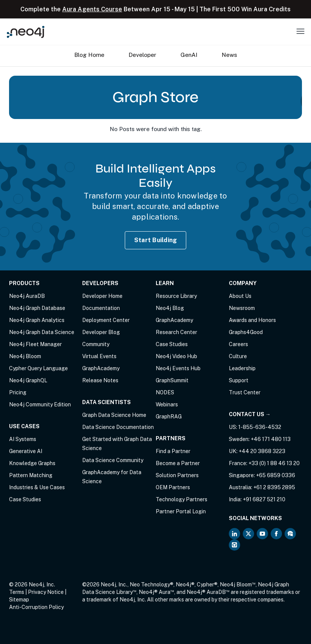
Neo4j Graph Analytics (37, 320)
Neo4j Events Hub (178, 368)
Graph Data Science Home (114, 415)
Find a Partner (173, 451)
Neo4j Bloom (25, 356)
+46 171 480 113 (271, 439)
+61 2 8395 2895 (274, 487)
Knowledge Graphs (32, 463)
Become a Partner (178, 463)
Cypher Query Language (38, 368)
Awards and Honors (252, 320)
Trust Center (245, 392)
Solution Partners (177, 475)
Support (239, 380)
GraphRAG (169, 417)
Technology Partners (182, 499)
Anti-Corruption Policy (36, 607)
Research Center (176, 332)
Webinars (167, 404)
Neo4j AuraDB (27, 296)
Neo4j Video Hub (176, 356)
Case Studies (25, 499)
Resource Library (176, 296)
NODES (165, 392)
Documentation (101, 308)
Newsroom (242, 308)
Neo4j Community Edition (40, 404)
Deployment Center (106, 320)
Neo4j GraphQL (28, 380)
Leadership (242, 368)
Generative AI (26, 451)
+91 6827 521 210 (264, 499)
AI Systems (23, 439)
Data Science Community (113, 460)
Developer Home (102, 296)
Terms (17, 592)
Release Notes (100, 380)
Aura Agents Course (92, 9)
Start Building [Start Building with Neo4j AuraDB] (156, 240)
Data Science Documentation (118, 427)
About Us (240, 296)
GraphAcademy (101, 368)
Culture (238, 356)
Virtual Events (99, 356)
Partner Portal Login (181, 511)
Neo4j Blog (170, 308)
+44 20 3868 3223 (262, 451)
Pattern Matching (31, 475)
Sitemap (19, 600)
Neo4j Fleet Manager (35, 344)
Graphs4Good (246, 332)
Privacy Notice (46, 592)
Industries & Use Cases (37, 487)
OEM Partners (173, 487)
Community (96, 344)
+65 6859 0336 (276, 475)
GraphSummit (172, 380)
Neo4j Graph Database (37, 308)
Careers (238, 344)
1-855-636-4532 (260, 427)
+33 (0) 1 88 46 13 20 (274, 463)
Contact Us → (250, 414)
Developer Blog (101, 332)
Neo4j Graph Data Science (42, 332)
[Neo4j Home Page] (26, 32)
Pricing (18, 392)
